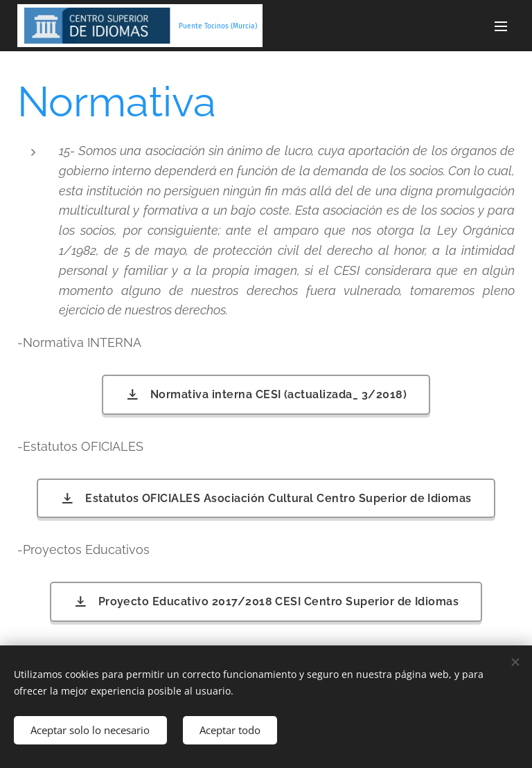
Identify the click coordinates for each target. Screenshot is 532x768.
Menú (501, 26)
